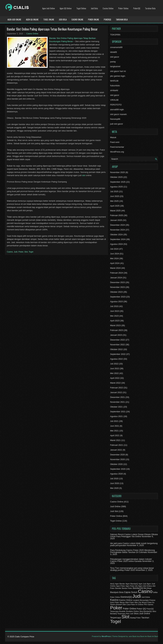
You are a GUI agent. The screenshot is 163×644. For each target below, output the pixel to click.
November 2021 (118, 402)
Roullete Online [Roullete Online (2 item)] (133, 611)
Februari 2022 (117, 388)
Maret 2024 (115, 268)
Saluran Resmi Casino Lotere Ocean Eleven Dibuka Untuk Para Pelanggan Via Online (134, 535)
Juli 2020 (114, 479)
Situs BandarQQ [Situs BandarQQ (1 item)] (146, 611)
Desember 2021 (118, 397)
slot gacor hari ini (118, 71)
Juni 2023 (115, 311)
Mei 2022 (114, 373)
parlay (113, 62)
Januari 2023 (116, 335)
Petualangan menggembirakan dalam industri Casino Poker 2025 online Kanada (131, 560)
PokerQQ (137, 8)
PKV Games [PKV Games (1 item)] (149, 604)
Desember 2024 (118, 225)
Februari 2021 (117, 445)
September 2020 (118, 469)
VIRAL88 (114, 100)
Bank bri (151, 636)
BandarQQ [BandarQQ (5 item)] (138, 588)
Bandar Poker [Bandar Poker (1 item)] (127, 588)
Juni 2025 (115, 196)
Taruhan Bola (150, 8)
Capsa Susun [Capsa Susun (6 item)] (131, 592)
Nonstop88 (115, 119)
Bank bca (136, 636)
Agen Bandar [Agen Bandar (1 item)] (120, 584)
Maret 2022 (115, 383)
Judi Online (115, 506)
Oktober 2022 (116, 349)
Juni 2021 (115, 426)
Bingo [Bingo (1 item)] (149, 588)
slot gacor (115, 57)
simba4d (114, 90)
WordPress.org (117, 152)
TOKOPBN (115, 35)
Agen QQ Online (66, 8)
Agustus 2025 (117, 187)
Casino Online (108, 8)
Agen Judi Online (49, 8)
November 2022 (118, 345)
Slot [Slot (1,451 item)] (125, 617)
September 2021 (118, 412)
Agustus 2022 (117, 359)
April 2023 (115, 321)
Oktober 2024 (116, 235)
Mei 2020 (114, 488)
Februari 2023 (117, 330)
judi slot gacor (117, 124)
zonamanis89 (116, 47)
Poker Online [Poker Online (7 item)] (129, 609)
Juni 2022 (115, 368)
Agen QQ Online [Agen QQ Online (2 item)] (145, 586)
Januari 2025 (116, 220)
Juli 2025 (114, 191)
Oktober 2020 (116, 464)
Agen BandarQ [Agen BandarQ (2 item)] (132, 584)
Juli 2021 (114, 421)
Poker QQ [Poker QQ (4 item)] (141, 609)
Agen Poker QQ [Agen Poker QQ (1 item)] (132, 586)
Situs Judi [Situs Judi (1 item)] (129, 614)
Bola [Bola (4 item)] (121, 592)
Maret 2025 (115, 211)
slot (84, 175)
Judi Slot (114, 511)
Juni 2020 (115, 483)
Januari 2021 (116, 450)
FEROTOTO (116, 105)
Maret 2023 (115, 325)
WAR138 (114, 81)
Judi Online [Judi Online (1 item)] (146, 597)
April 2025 (115, 206)
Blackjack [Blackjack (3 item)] (114, 592)
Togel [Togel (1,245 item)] (116, 621)
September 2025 (118, 182)
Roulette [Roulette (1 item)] (122, 611)
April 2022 (115, 378)
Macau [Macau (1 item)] (122, 602)
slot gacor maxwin (118, 114)
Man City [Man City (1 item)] (138, 602)
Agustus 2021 (117, 416)
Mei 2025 (114, 201)
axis (130, 636)
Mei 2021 (114, 431)
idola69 (113, 52)
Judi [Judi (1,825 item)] (137, 596)
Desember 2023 (118, 282)
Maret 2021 (115, 440)
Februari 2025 (117, 215)
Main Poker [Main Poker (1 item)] (130, 602)
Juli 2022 (114, 364)
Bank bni (144, 636)
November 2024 (118, 230)
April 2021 (115, 435)
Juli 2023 (114, 306)
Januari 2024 (116, 278)
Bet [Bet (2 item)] (145, 588)
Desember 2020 (118, 455)
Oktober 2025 (116, 177)
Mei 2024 (114, 258)
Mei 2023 (114, 316)
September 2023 (118, 297)
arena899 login (117, 109)
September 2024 (118, 239)
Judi (16, 252)
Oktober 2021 (116, 407)
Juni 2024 (115, 254)
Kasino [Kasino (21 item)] (114, 600)
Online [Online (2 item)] (141, 604)
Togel (31, 252)
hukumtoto (115, 86)
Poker (21, 252)
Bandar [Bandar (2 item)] (118, 588)
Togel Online (81, 8)
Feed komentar (117, 147)
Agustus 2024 (117, 244)
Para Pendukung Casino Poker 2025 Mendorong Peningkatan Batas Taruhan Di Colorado (132, 551)
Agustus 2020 (117, 474)
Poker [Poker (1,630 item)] (116, 608)
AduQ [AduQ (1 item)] (112, 584)
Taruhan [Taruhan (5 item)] (145, 618)
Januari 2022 (116, 392)
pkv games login (118, 76)
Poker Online (123, 8)
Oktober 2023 (116, 292)
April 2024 (115, 263)
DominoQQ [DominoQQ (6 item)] (126, 597)
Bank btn (158, 636)
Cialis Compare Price (25, 637)
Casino (10, 252)
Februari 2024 (117, 273)
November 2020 (118, 459)
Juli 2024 (114, 249)
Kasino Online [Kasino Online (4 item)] (126, 600)
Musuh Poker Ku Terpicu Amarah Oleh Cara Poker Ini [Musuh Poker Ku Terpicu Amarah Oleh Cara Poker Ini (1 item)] (132, 603)
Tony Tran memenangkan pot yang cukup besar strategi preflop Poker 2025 (132, 569)
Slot (26, 252)
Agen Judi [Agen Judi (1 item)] (142, 584)
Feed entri (115, 142)
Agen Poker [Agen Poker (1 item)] (121, 586)
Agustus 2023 (117, 302)
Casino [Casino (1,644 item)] (145, 591)
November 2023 (118, 287)
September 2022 (118, 354)
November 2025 (118, 172)
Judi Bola (94, 8)
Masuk (113, 137)
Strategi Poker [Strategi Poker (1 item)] (135, 618)
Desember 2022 (118, 340)
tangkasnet (115, 66)
